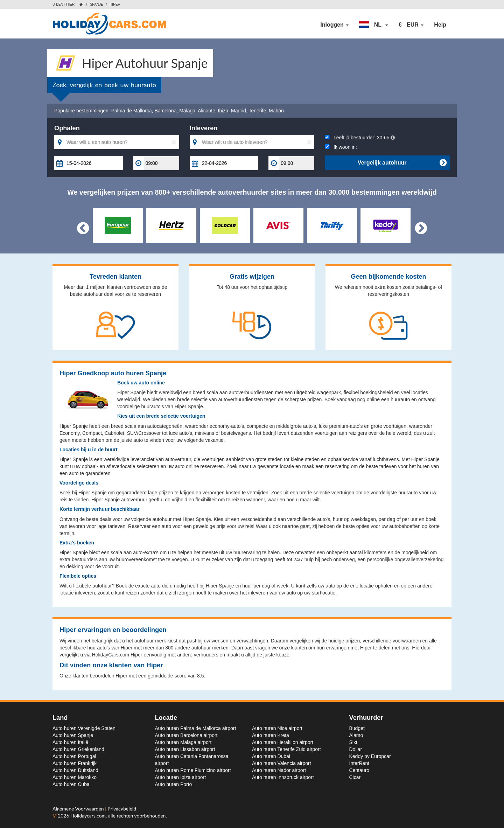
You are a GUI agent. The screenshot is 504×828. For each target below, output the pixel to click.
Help (440, 25)
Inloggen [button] (334, 25)
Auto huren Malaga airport (183, 742)
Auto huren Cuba (71, 784)
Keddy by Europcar (370, 756)
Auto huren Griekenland (78, 749)
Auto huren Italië (70, 742)
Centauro (359, 770)
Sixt (353, 742)
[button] (373, 25)
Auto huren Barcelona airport (186, 735)
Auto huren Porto (174, 784)
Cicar (355, 777)
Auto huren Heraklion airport (283, 742)
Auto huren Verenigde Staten (84, 728)
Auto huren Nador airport (279, 770)
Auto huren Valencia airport (282, 763)
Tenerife (257, 111)
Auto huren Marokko (75, 777)
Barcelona (165, 111)
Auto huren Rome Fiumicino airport (193, 770)
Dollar (356, 749)
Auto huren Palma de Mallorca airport (196, 728)
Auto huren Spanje (73, 735)
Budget (357, 728)
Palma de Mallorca (132, 111)
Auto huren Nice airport (277, 728)
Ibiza (223, 111)
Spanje (97, 4)
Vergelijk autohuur (402, 163)
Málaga (187, 111)
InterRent (359, 763)
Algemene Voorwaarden (79, 809)
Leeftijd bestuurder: (360, 138)
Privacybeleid (122, 809)
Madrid (239, 111)
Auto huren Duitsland (75, 770)
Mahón (276, 111)
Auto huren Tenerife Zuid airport (286, 749)
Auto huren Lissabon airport (185, 749)
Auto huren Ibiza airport (181, 777)
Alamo (356, 735)
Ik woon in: (341, 147)
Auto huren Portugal (74, 756)
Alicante (206, 111)
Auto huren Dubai (271, 756)
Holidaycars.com (88, 816)
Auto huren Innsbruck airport (283, 777)
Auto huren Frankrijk (75, 763)
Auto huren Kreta (271, 735)
